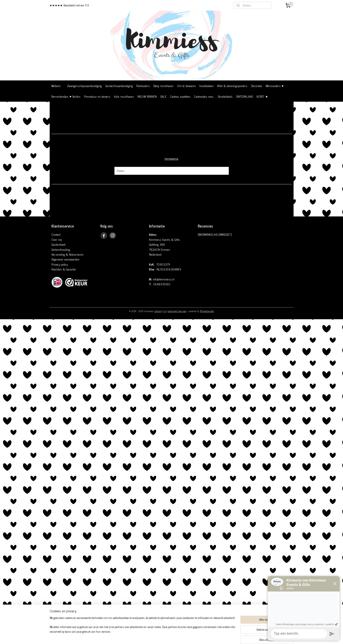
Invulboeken (206, 86)
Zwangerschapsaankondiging (84, 86)
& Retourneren (74, 254)
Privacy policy (60, 264)
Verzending (58, 254)
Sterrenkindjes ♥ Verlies (66, 96)
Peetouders (143, 86)
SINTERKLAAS (245, 96)
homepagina (171, 159)
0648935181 (162, 284)
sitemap (158, 311)
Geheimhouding (61, 249)
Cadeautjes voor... (204, 96)
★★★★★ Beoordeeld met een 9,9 (69, 5)
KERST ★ (262, 96)
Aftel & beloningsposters (232, 86)
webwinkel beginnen (177, 311)
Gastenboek (58, 244)
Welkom (56, 86)
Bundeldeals (225, 96)
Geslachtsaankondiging (119, 86)
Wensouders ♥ (274, 86)
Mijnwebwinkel (207, 311)
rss (165, 311)
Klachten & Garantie (64, 269)
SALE (163, 96)
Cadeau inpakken (180, 96)
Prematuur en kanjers (97, 96)
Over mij (57, 239)
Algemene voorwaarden (65, 259)
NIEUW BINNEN (147, 96)
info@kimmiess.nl (164, 279)
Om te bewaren (186, 86)
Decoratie (257, 86)
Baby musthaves (164, 86)
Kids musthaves (124, 96)
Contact (56, 234)
